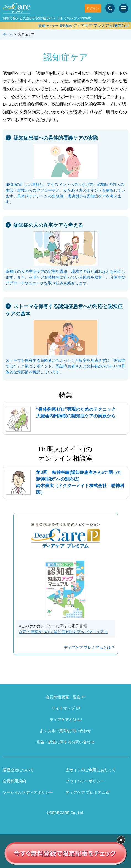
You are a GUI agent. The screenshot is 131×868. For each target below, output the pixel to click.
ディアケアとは (63, 720)
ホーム (8, 34)
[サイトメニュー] (124, 8)
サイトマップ (63, 708)
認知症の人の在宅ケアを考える (48, 225)
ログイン (93, 8)
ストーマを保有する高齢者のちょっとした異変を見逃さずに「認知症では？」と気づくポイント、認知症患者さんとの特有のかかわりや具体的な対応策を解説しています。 (65, 366)
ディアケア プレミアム (85, 792)
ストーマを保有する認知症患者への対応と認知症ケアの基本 (64, 310)
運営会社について (18, 770)
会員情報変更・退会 (63, 697)
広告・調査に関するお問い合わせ (66, 742)
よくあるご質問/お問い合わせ (65, 731)
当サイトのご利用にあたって (91, 770)
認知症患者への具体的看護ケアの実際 (56, 138)
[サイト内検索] (110, 8)
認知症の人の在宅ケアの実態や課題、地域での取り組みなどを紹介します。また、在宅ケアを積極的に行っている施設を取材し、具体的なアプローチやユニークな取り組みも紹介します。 (65, 277)
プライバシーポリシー (85, 781)
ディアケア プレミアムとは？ (89, 648)
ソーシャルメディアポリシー (28, 792)
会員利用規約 (14, 781)
